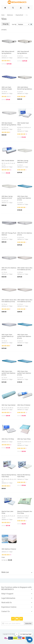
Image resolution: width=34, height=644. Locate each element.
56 (26, 134)
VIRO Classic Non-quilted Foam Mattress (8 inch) (24, 336)
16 (11, 413)
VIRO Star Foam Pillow (24, 439)
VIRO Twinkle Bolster (8, 161)
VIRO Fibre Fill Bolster (24, 405)
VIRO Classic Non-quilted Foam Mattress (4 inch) (24, 198)
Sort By (14, 24)
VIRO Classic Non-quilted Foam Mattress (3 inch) (24, 373)
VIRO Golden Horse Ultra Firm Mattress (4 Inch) (25, 301)
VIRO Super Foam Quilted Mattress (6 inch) (7, 336)
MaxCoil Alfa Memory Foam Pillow (24, 476)
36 (11, 170)
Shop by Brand (19, 15)
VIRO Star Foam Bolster (9, 405)
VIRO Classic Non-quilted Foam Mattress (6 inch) (8, 373)
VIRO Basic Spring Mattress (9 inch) (7, 197)
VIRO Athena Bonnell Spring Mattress (8, 52)
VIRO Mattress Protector (9, 549)
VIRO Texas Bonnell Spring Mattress (23, 52)
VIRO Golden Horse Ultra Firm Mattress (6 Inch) (9, 301)
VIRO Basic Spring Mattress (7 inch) (23, 161)
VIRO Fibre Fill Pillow (8, 439)
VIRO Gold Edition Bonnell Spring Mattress (25, 88)
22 (11, 445)
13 (26, 413)
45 (11, 555)
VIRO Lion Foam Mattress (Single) (7, 88)
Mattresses (10, 15)
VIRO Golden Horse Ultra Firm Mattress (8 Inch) (25, 269)
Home (3, 15)
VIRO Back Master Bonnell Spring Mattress (9, 124)
